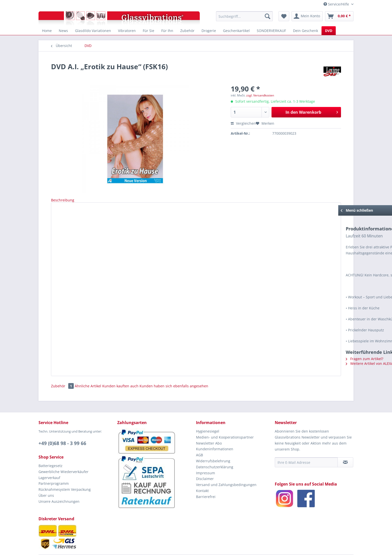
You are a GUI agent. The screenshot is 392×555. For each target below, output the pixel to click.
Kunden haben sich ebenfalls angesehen (174, 370)
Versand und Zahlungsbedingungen (226, 469)
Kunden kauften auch (120, 370)
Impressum (205, 457)
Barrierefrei (206, 481)
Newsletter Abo (209, 427)
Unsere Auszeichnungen (59, 485)
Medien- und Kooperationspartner (225, 421)
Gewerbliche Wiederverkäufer (63, 456)
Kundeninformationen (215, 433)
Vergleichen (243, 123)
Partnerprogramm (54, 467)
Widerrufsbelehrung (213, 445)
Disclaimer (205, 463)
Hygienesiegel (208, 415)
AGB (199, 439)
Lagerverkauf (49, 462)
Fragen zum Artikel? (77, 345)
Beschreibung (63, 200)
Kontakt (202, 475)
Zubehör (63, 370)
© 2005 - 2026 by (162, 547)
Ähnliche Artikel (88, 370)
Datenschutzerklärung (215, 451)
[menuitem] (244, 16)
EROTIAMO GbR (231, 547)
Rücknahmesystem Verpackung (65, 473)
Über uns (46, 479)
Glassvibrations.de (187, 547)
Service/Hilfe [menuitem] (337, 4)
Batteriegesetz (50, 450)
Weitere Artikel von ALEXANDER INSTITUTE (96, 350)
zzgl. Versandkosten (260, 95)
